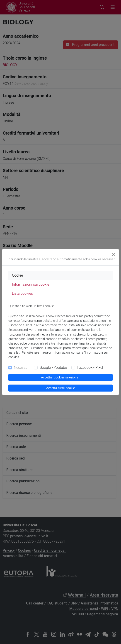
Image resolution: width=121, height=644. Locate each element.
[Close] (114, 254)
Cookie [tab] (17, 275)
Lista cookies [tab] (22, 293)
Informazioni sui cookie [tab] (31, 284)
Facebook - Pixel (90, 367)
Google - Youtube (53, 367)
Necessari (22, 367)
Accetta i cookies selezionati (61, 377)
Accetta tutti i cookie (60, 388)
